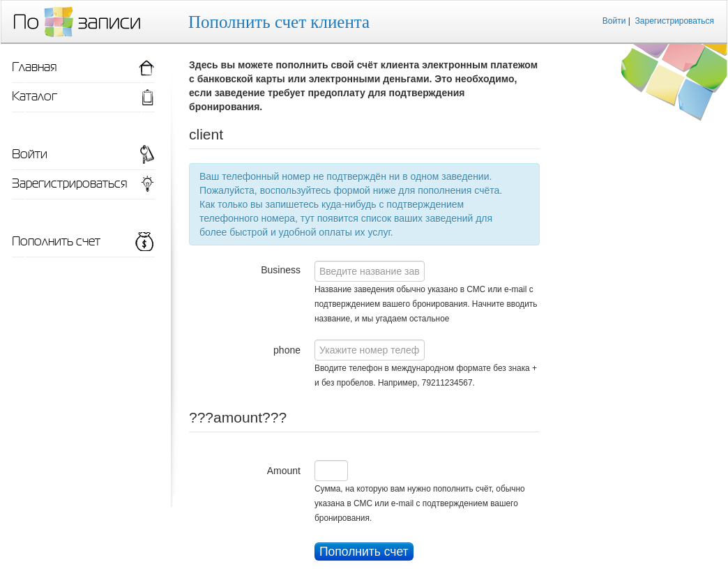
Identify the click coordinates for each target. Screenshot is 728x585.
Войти (614, 21)
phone (287, 350)
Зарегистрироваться (675, 21)
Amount (284, 471)
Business (281, 270)
